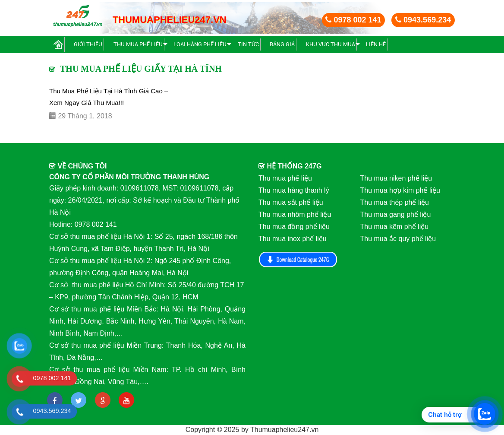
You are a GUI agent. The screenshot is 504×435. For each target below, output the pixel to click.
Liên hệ (376, 44)
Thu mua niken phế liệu (396, 178)
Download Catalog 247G (298, 259)
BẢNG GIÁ (282, 44)
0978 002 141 (353, 20)
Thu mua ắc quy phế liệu (398, 239)
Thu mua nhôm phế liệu (295, 214)
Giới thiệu (88, 44)
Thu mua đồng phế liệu (294, 227)
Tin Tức (248, 44)
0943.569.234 (423, 20)
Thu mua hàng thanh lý (294, 190)
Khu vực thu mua (331, 44)
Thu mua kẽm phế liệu (395, 227)
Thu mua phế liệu (138, 44)
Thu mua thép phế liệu (395, 202)
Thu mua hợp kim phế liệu (400, 190)
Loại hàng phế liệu (200, 44)
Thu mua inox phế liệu (293, 239)
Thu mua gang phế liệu (396, 214)
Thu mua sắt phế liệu (291, 202)
